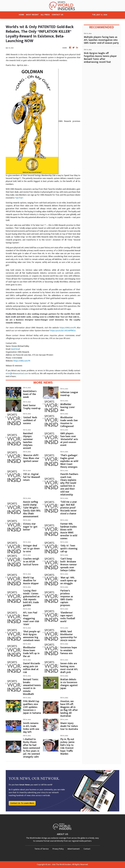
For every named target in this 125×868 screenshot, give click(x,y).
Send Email (15, 349)
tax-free (19, 198)
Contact (87, 849)
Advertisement (74, 849)
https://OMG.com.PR (22, 361)
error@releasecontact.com (17, 374)
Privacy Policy (58, 849)
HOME (21, 15)
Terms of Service (42, 849)
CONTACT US (57, 15)
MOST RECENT (32, 15)
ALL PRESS (45, 15)
